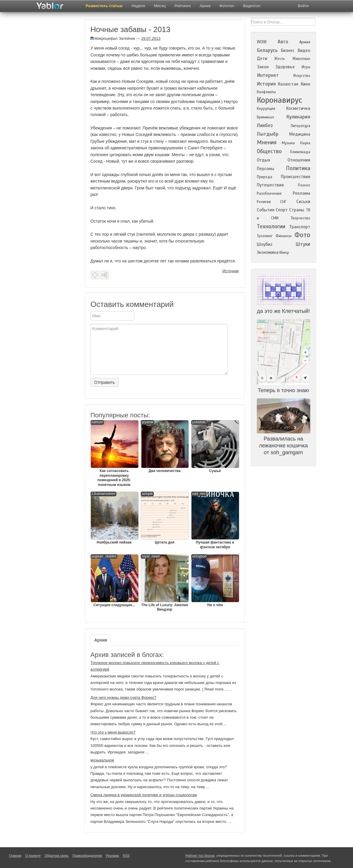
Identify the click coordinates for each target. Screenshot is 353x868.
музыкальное (102, 760)
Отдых (263, 160)
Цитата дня (164, 518)
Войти (303, 6)
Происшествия (296, 177)
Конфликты (266, 92)
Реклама (301, 193)
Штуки (303, 244)
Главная (15, 856)
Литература (300, 126)
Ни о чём (215, 581)
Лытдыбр (268, 134)
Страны (297, 210)
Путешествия (270, 185)
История (266, 84)
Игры (306, 67)
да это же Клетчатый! (283, 311)
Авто (283, 42)
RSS (126, 856)
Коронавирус (280, 100)
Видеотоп (252, 6)
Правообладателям (87, 856)
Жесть (280, 59)
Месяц (160, 6)
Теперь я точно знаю (283, 390)
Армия (305, 42)
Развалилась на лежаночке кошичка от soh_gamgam (283, 446)
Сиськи (303, 202)
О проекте (33, 856)
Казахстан (288, 84)
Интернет (268, 75)
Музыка (288, 143)
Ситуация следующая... (114, 581)
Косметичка (298, 108)
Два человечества (164, 446)
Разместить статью (104, 6)
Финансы (284, 236)
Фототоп (227, 6)
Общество (269, 151)
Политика (298, 168)
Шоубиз (265, 244)
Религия (264, 202)
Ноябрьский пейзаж (114, 518)
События (266, 210)
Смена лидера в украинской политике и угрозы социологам (144, 795)
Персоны (266, 169)
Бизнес (288, 50)
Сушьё (215, 446)
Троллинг (265, 236)
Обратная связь (57, 856)
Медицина (300, 134)
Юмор (284, 253)
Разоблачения (269, 194)
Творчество (300, 218)
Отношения (299, 160)
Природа (265, 177)
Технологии (271, 226)
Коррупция (266, 109)
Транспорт (300, 227)
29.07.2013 (151, 38)
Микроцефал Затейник (113, 38)
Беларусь (267, 50)
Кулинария (298, 117)
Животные (301, 59)
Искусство (302, 76)
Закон (263, 67)
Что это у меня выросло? (113, 732)
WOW (262, 42)
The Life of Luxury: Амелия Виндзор (164, 583)
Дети (262, 58)
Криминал (265, 117)
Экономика (268, 252)
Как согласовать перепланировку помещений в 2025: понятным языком (114, 453)
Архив (205, 6)
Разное (304, 185)
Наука (305, 143)
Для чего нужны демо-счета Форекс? (124, 697)
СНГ (283, 202)
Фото (302, 235)
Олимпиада (300, 152)
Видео (304, 50)
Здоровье (285, 67)
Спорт (282, 210)
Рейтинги (183, 6)
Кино (305, 84)
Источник (231, 271)
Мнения (267, 142)
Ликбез (265, 125)
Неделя (138, 6)
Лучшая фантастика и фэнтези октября (215, 520)
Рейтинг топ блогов (200, 856)
